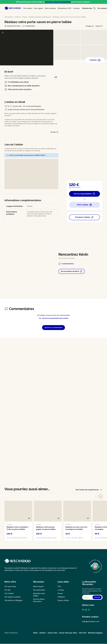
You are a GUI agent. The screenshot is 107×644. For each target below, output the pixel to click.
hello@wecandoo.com (91, 622)
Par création (9, 593)
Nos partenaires (39, 590)
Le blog (61, 590)
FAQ (59, 587)
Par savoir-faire (10, 587)
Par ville (8, 590)
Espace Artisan (63, 600)
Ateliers (18, 17)
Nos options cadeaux (13, 597)
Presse (60, 593)
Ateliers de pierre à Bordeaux (40, 17)
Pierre (25, 17)
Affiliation (61, 597)
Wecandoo (9, 17)
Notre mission (38, 587)
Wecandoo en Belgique (14, 600)
